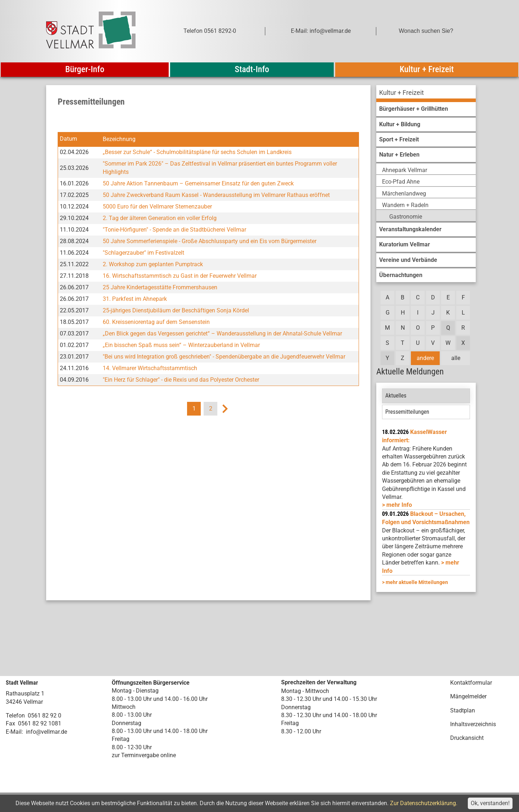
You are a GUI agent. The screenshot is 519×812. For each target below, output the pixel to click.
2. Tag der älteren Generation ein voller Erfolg (160, 218)
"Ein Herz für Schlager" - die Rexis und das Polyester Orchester (181, 380)
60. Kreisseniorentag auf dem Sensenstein (156, 322)
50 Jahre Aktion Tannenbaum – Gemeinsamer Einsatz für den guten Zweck (198, 183)
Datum (68, 139)
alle (456, 358)
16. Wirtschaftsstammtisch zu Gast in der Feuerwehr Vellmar (180, 276)
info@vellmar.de (46, 732)
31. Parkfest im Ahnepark (135, 299)
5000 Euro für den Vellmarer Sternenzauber (157, 207)
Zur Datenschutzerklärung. (424, 803)
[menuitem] (426, 94)
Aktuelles (396, 396)
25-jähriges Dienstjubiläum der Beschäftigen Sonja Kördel (176, 310)
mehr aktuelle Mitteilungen (417, 582)
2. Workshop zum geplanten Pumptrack (153, 264)
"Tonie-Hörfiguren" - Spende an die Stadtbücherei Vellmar (174, 230)
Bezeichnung (119, 139)
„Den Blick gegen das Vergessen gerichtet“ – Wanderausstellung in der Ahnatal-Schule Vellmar (222, 333)
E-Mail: (14, 732)
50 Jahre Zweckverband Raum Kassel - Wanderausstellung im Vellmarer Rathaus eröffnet (216, 195)
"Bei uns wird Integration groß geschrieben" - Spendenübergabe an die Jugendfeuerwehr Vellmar (224, 357)
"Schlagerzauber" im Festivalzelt (143, 253)
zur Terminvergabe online (144, 755)
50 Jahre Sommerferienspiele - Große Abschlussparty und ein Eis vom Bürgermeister (210, 241)
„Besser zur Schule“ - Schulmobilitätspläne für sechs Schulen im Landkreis (197, 152)
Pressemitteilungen (407, 412)
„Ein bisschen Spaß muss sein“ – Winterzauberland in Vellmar (181, 345)
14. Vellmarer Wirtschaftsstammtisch (150, 368)
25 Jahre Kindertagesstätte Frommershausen (160, 287)
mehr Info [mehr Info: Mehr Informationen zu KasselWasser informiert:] (399, 505)
